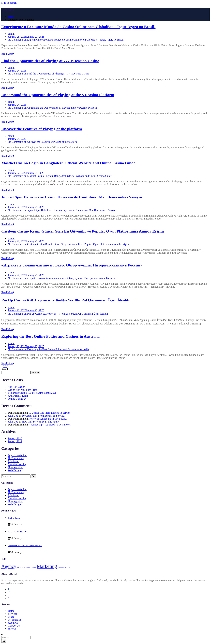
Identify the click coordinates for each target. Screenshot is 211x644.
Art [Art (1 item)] (18, 567)
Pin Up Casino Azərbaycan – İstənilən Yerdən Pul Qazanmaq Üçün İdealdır (66, 300)
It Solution (14, 461)
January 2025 (15, 438)
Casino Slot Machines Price (23, 390)
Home (11, 17)
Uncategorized (16, 467)
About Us (13, 623)
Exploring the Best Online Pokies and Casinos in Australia (50, 336)
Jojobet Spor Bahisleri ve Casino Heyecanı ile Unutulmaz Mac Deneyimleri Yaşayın (72, 197)
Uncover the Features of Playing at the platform (42, 129)
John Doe (13, 416)
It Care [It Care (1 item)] (22, 567)
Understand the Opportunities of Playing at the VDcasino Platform (58, 95)
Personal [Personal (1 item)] (61, 567)
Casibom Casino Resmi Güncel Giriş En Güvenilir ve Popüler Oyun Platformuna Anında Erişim (83, 231)
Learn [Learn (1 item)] (34, 567)
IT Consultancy (16, 458)
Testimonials (15, 620)
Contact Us (14, 626)
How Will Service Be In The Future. (48, 419)
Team (11, 617)
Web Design (14, 470)
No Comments (66, 40)
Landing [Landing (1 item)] (29, 567)
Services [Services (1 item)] (67, 567)
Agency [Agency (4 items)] (9, 566)
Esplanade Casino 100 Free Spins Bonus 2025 (32, 393)
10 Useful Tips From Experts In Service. (50, 413)
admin (11, 34)
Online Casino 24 (17, 399)
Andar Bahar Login (18, 396)
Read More (8, 54)
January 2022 (15, 441)
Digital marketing (17, 455)
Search (5, 369)
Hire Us (12, 629)
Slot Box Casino (17, 387)
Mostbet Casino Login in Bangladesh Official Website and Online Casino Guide (68, 163)
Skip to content (9, 3)
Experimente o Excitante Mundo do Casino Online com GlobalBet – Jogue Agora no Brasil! (78, 27)
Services (12, 614)
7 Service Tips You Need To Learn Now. (50, 425)
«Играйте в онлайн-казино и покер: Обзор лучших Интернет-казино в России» (72, 265)
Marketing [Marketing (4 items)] (47, 566)
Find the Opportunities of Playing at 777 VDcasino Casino (50, 61)
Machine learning (17, 464)
